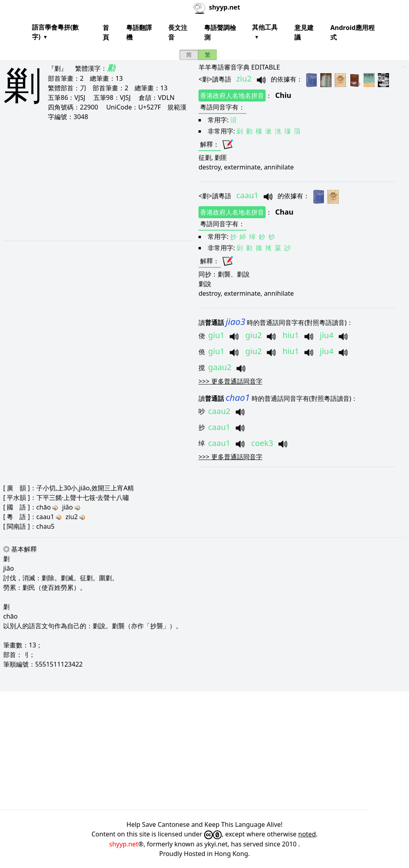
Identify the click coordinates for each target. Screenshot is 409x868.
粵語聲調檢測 (220, 32)
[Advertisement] (96, 181)
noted (307, 834)
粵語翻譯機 (139, 32)
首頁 (106, 32)
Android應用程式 (352, 32)
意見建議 (304, 32)
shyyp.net (124, 844)
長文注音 (178, 32)
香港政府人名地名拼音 (232, 96)
